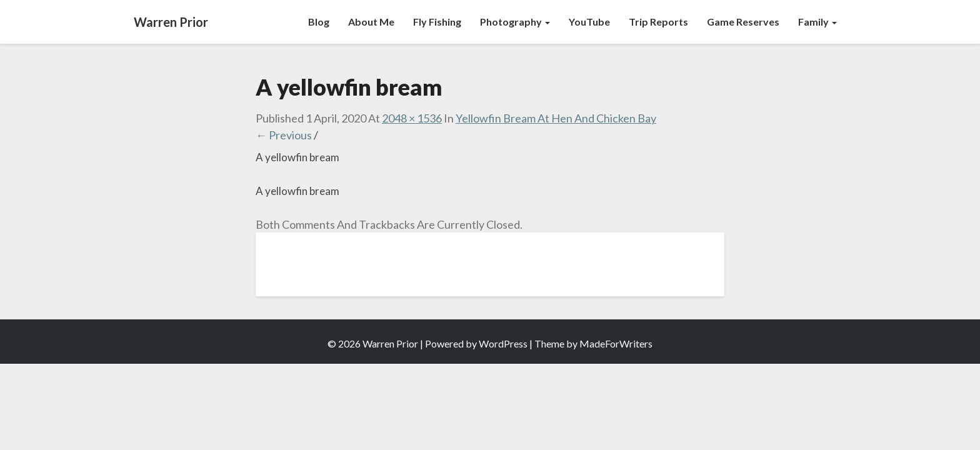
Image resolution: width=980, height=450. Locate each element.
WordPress (503, 343)
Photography (515, 22)
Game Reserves (743, 22)
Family (817, 22)
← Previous (284, 135)
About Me (371, 22)
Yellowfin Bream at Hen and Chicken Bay (556, 118)
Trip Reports (658, 22)
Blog (319, 22)
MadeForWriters (616, 343)
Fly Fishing (437, 22)
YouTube (589, 22)
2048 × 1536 (412, 118)
